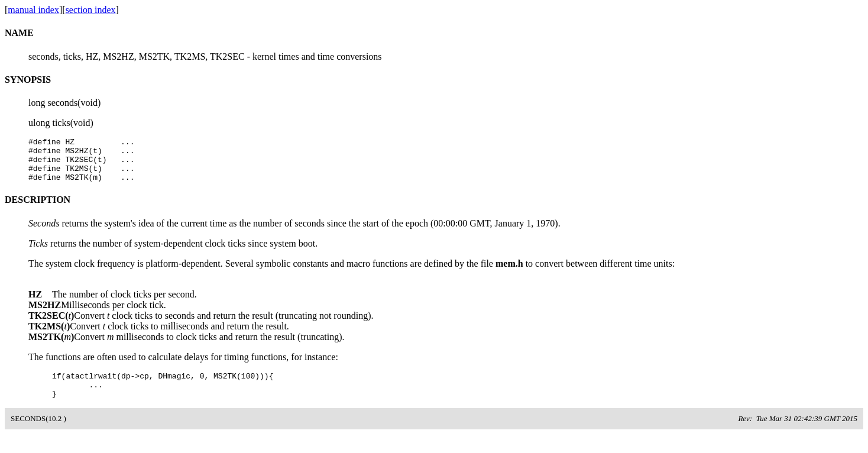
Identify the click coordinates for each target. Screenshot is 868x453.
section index (91, 10)
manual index (33, 10)
